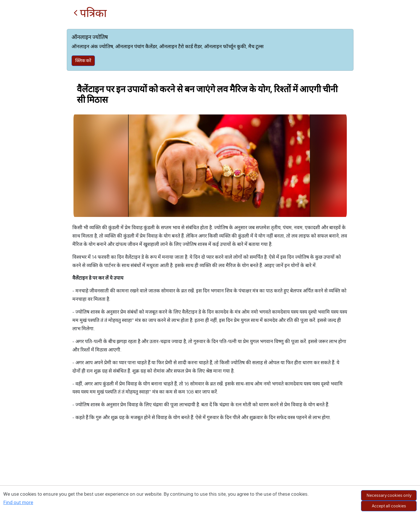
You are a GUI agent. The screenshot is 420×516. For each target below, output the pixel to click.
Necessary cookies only (389, 495)
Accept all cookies (389, 506)
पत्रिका (90, 13)
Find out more (18, 502)
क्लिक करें (83, 61)
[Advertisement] (210, 474)
